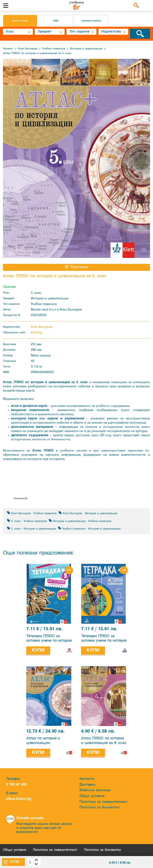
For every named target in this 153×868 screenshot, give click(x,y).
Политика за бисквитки (100, 807)
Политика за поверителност (103, 802)
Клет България (28, 49)
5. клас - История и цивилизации (31, 528)
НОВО (56, 21)
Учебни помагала (54, 49)
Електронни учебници (91, 21)
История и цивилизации (86, 49)
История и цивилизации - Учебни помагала (80, 521)
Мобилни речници (95, 790)
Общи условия (92, 796)
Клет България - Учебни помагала (32, 513)
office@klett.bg (19, 799)
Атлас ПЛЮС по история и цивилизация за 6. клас (104, 741)
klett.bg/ (37, 333)
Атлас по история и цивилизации (43, 741)
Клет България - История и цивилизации (88, 513)
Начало (8, 49)
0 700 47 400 (17, 785)
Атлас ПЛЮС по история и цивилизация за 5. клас (37, 53)
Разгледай (77, 267)
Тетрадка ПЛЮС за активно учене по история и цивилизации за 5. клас (49, 639)
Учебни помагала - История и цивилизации (89, 528)
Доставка (87, 785)
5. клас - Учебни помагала (27, 521)
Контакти (87, 779)
